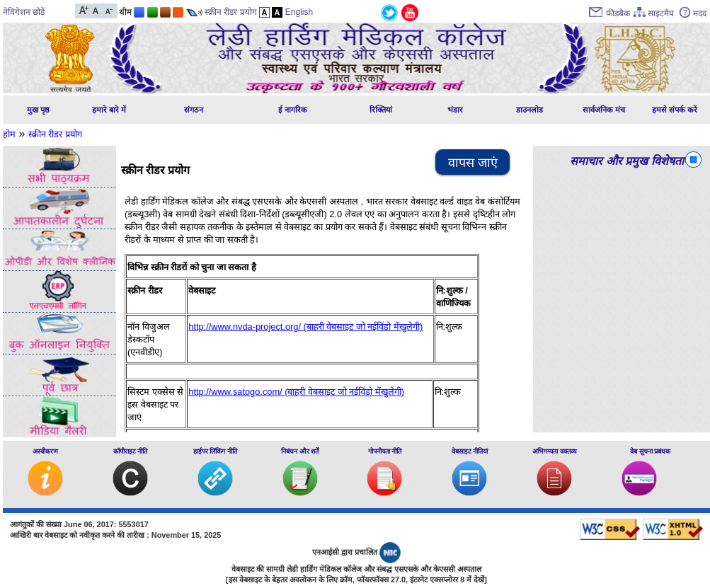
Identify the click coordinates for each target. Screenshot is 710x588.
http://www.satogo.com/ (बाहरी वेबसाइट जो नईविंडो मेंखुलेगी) (296, 392)
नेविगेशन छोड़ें (24, 12)
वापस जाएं (473, 163)
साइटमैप (661, 13)
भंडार (455, 110)
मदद (700, 13)
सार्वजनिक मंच (604, 110)
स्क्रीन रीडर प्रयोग (231, 12)
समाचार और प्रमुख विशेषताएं (630, 161)
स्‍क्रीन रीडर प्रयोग (55, 134)
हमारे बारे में (109, 110)
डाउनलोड (529, 110)
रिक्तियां (381, 110)
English (299, 12)
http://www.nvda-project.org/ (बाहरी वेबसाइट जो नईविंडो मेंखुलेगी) (305, 327)
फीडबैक (618, 13)
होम (9, 134)
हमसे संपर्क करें (675, 110)
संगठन (194, 110)
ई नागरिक (293, 110)
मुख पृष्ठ (38, 110)
